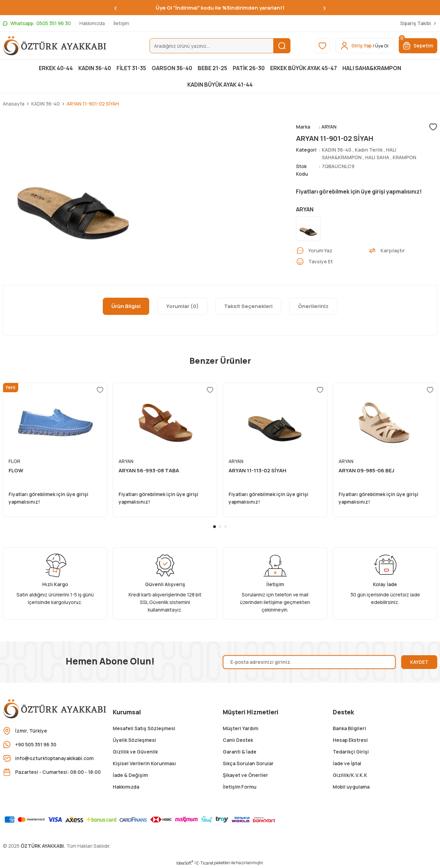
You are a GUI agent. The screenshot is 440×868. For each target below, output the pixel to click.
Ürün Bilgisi (126, 306)
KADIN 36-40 (337, 150)
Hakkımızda (126, 787)
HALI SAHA (377, 157)
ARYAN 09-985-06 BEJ (366, 470)
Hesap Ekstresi (350, 740)
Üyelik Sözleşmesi (134, 740)
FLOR (14, 461)
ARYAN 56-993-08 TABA (149, 470)
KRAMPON (404, 157)
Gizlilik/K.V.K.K (350, 775)
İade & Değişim (130, 775)
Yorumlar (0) (182, 306)
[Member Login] (364, 46)
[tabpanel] (55, 450)
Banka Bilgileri (349, 728)
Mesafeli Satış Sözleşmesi (144, 728)
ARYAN (329, 127)
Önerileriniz (313, 306)
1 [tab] (214, 527)
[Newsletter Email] (309, 662)
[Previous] (115, 8)
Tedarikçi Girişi (351, 752)
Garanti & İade (240, 752)
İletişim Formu (240, 787)
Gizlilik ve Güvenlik (135, 752)
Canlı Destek (238, 740)
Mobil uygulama (351, 787)
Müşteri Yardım (240, 728)
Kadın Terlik (369, 150)
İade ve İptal (347, 763)
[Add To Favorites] (433, 127)
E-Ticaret (205, 863)
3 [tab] (225, 527)
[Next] (324, 8)
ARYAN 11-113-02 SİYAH (257, 470)
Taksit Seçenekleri (248, 306)
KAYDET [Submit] (419, 662)
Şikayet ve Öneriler (245, 775)
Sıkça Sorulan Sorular (248, 763)
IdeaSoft (185, 863)
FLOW (16, 470)
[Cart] (418, 46)
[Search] (220, 46)
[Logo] (55, 46)
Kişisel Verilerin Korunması (144, 763)
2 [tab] (220, 527)
